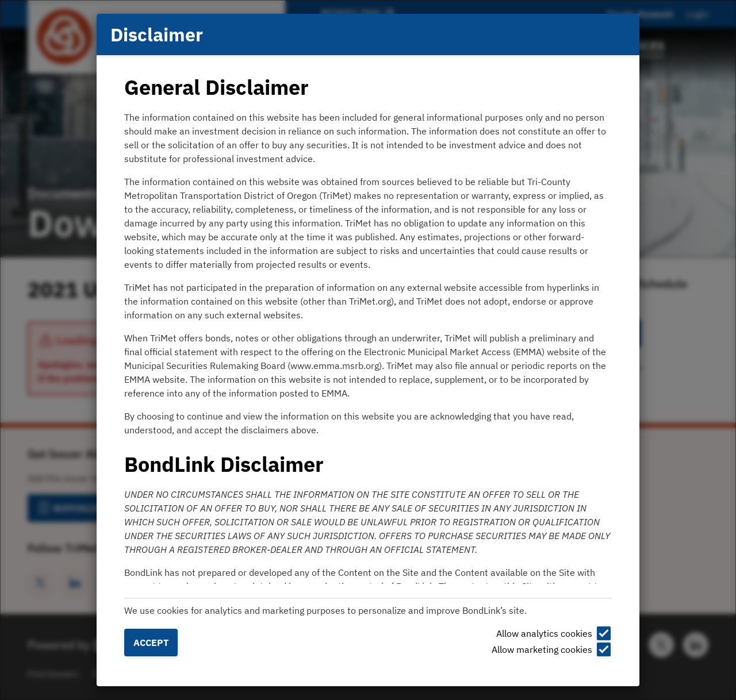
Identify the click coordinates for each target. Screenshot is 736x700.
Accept (151, 643)
